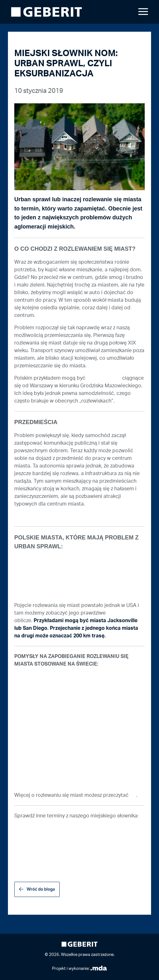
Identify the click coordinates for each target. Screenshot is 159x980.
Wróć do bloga (41, 889)
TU (133, 795)
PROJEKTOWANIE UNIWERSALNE (54, 828)
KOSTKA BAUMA (34, 853)
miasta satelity (104, 378)
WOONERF (27, 865)
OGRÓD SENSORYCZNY (42, 841)
